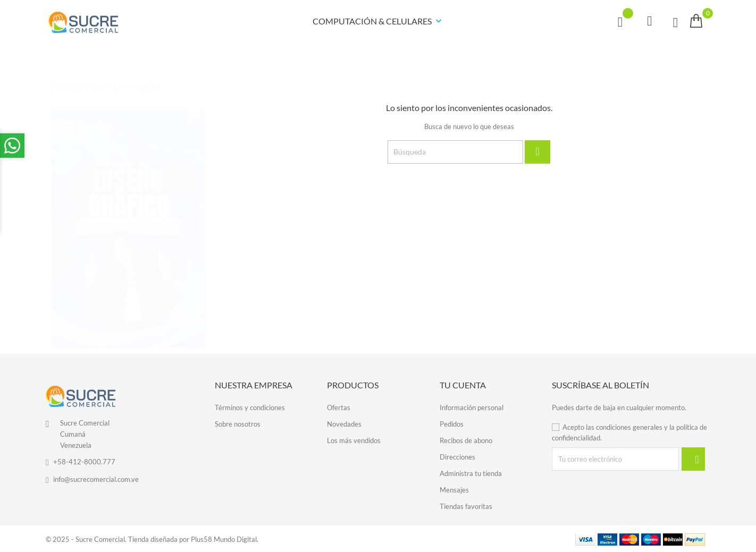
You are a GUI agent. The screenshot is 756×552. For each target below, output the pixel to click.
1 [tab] (200, 197)
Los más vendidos (354, 440)
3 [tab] (200, 237)
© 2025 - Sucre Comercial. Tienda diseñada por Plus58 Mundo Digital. (152, 539)
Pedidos (452, 423)
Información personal (472, 407)
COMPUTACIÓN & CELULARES (378, 22)
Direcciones (457, 456)
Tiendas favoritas (466, 506)
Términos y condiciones (250, 407)
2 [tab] (200, 217)
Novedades (344, 423)
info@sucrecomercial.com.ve (96, 479)
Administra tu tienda (471, 473)
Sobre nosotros (238, 423)
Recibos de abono (466, 440)
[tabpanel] (129, 218)
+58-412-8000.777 (84, 462)
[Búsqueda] (455, 152)
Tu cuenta (463, 385)
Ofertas (339, 407)
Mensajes (454, 489)
